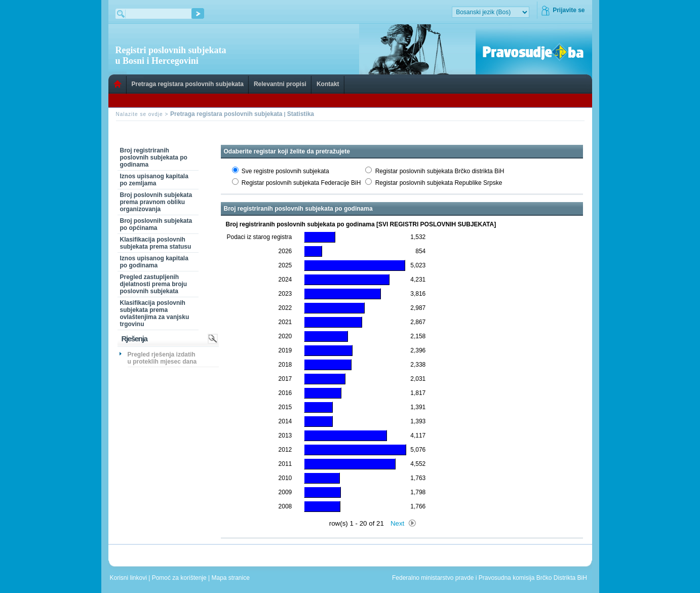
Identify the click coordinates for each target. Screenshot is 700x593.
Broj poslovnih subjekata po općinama (156, 224)
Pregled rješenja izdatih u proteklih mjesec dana (162, 358)
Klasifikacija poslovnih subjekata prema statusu (156, 243)
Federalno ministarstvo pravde (433, 578)
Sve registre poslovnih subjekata (285, 171)
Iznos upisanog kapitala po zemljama (154, 180)
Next (397, 523)
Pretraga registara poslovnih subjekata (188, 84)
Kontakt (328, 84)
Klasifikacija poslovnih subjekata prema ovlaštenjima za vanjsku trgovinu (155, 313)
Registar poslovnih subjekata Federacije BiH (301, 183)
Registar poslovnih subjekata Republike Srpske (439, 183)
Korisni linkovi (129, 578)
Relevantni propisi (280, 84)
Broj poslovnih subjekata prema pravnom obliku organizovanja (156, 202)
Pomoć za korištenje (180, 578)
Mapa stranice (232, 578)
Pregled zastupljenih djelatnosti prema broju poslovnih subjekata (154, 284)
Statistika (301, 114)
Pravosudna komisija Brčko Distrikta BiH (533, 578)
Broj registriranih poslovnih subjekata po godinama (154, 157)
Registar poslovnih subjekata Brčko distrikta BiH (440, 171)
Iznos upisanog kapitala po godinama (154, 262)
